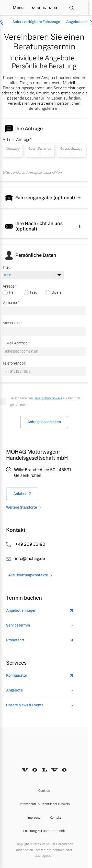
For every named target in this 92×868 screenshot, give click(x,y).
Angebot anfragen (21, 611)
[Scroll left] (2, 22)
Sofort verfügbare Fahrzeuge (36, 22)
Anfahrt (20, 494)
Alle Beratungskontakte (28, 575)
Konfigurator (17, 675)
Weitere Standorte (22, 507)
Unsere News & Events (25, 705)
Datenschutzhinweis (48, 398)
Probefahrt (15, 640)
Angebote (14, 690)
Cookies (44, 791)
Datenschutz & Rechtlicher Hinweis (44, 804)
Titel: (7, 267)
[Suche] (72, 8)
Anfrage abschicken (44, 422)
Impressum (36, 818)
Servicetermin (18, 625)
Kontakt (55, 818)
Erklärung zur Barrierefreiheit (44, 831)
